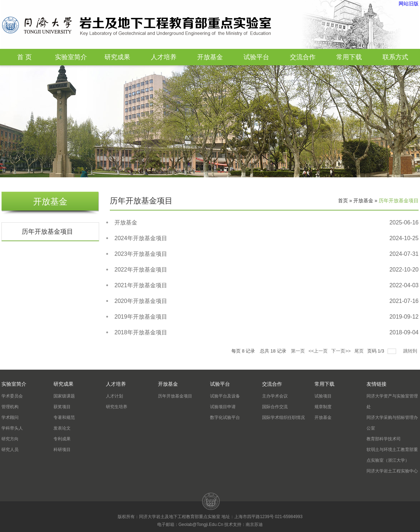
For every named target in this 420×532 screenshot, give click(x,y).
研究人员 (10, 450)
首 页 (24, 57)
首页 (343, 201)
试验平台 (256, 57)
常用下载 (349, 57)
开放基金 (210, 57)
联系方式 (395, 57)
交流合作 (303, 57)
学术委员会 (12, 396)
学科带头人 (12, 428)
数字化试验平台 (225, 417)
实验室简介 (71, 57)
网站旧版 (409, 4)
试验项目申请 (223, 407)
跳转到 (411, 351)
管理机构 (10, 407)
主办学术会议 (275, 396)
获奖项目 (62, 407)
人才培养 (164, 57)
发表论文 (62, 428)
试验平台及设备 (225, 396)
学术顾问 (10, 417)
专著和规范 (64, 417)
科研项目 (62, 450)
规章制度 (323, 407)
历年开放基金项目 (47, 232)
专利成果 (62, 439)
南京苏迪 (254, 525)
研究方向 (10, 439)
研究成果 (117, 57)
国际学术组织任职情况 (283, 417)
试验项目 (323, 396)
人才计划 (114, 396)
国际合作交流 (275, 407)
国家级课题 (64, 396)
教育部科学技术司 (384, 439)
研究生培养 (117, 407)
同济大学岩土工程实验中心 (392, 471)
